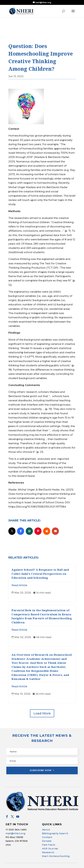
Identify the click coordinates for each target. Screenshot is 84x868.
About (46, 826)
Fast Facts (49, 841)
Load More (42, 709)
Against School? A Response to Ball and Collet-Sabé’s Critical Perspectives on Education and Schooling (40, 570)
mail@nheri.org (16, 829)
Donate (47, 837)
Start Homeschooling (56, 852)
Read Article (19, 581)
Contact (47, 833)
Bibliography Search (55, 829)
